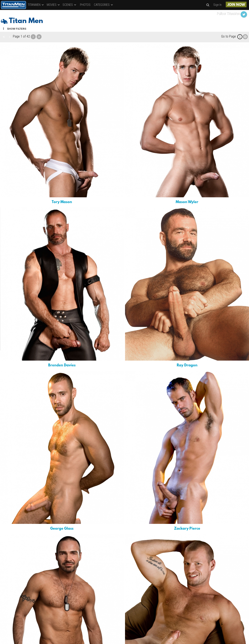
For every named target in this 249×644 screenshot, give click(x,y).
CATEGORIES (104, 5)
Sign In (217, 5)
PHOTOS (85, 5)
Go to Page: (229, 36)
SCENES (70, 5)
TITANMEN (36, 5)
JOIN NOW (236, 5)
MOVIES (53, 5)
